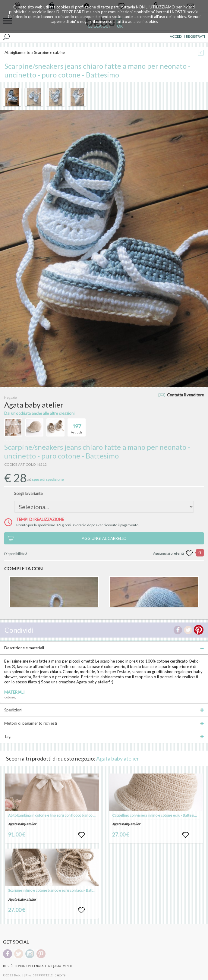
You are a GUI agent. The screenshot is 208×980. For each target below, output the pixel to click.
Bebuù (8, 966)
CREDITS (60, 975)
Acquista (54, 966)
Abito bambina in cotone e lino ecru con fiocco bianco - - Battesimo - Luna (66, 815)
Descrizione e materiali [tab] (104, 648)
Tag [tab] (104, 736)
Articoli (76, 426)
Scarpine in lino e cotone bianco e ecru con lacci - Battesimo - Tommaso (65, 890)
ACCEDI (176, 36)
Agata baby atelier (118, 758)
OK (120, 26)
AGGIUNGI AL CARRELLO (104, 538)
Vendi (67, 966)
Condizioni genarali (30, 966)
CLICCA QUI (99, 26)
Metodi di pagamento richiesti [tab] (104, 723)
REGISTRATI (195, 36)
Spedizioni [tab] (104, 710)
